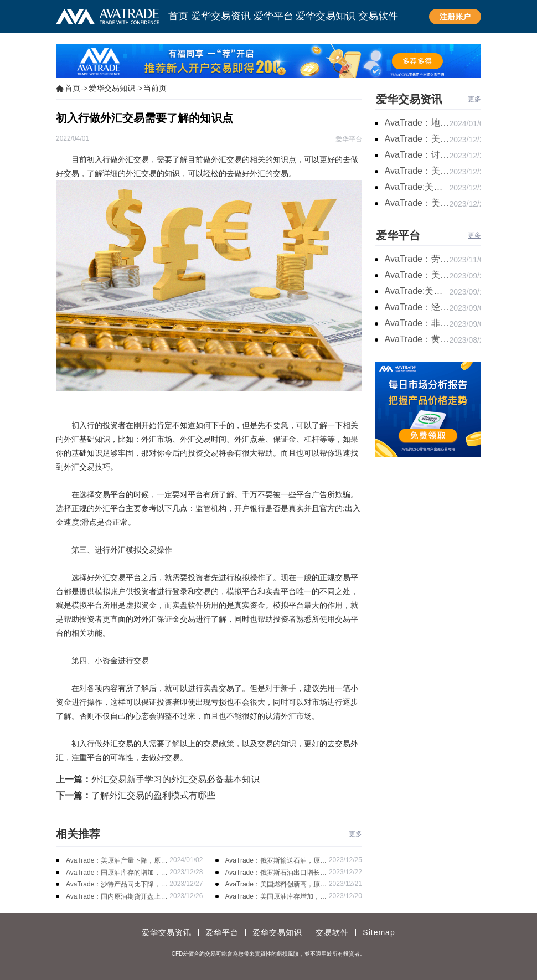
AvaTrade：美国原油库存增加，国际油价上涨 (276, 897)
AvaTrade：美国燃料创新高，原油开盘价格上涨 (276, 885)
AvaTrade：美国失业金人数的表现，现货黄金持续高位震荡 (417, 203)
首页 (73, 88)
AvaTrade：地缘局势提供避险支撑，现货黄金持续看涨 (417, 123)
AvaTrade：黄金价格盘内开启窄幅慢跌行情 (417, 339)
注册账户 (455, 17)
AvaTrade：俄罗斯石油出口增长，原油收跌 (276, 873)
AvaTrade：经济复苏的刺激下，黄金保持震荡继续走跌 (417, 307)
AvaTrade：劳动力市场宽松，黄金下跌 (417, 259)
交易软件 (332, 932)
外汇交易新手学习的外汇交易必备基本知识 (175, 779)
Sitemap (379, 932)
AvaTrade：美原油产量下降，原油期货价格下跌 (117, 861)
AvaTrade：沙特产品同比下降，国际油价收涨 (117, 885)
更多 (355, 834)
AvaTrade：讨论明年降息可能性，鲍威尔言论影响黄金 (417, 155)
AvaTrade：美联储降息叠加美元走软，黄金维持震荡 (417, 139)
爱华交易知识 (112, 88)
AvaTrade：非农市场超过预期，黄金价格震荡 (417, 323)
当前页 (155, 88)
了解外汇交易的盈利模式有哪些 (153, 795)
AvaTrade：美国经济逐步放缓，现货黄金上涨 (417, 171)
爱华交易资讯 (409, 99)
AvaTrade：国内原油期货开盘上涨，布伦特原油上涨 (113, 897)
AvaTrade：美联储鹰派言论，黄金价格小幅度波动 (417, 275)
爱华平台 (398, 235)
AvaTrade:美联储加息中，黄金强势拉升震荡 (417, 187)
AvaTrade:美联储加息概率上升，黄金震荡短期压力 (417, 291)
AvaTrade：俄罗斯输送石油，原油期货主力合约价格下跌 (276, 861)
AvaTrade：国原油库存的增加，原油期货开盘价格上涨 (117, 873)
